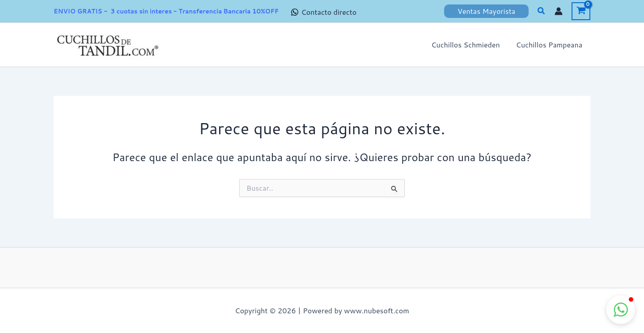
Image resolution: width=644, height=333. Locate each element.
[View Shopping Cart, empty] (581, 11)
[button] (486, 11)
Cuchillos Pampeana (550, 45)
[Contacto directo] (323, 12)
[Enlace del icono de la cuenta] (559, 11)
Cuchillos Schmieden (468, 45)
